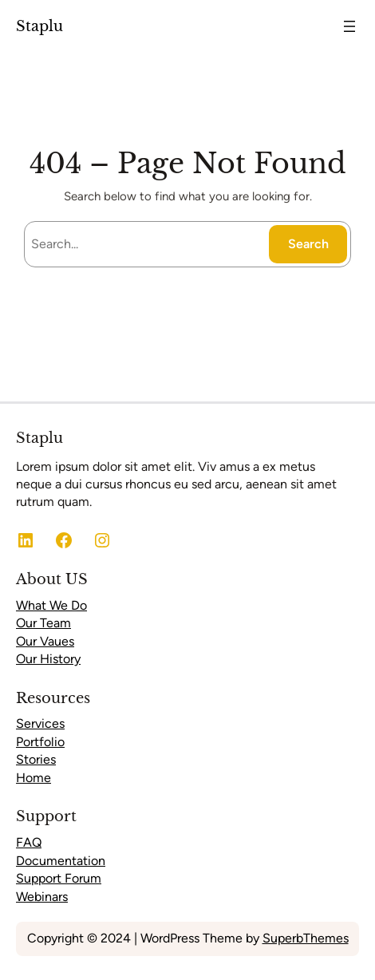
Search (308, 244)
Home (34, 778)
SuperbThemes (306, 938)
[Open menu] (349, 26)
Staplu (39, 26)
